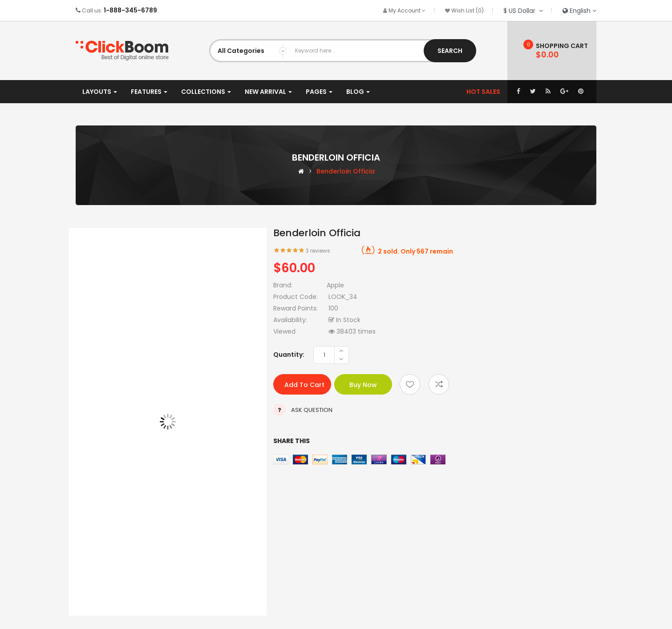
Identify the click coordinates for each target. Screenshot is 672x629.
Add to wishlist (410, 384)
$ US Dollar (523, 11)
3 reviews (318, 251)
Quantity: (289, 355)
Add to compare (439, 384)
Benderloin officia (346, 171)
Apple (335, 285)
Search (450, 51)
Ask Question (312, 410)
